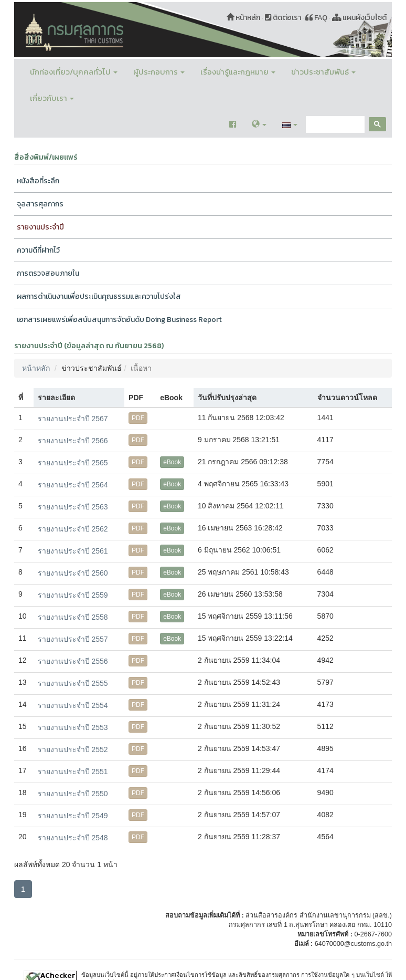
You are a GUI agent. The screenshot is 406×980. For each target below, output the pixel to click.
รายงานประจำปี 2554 (73, 705)
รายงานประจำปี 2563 (73, 507)
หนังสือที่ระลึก (38, 181)
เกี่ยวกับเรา (52, 98)
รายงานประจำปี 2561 (73, 551)
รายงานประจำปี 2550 (73, 794)
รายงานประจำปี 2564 (73, 485)
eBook (172, 462)
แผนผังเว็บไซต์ (360, 18)
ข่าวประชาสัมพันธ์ (323, 72)
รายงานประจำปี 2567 (73, 419)
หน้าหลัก (243, 18)
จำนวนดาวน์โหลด (347, 398)
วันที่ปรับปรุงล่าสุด (227, 398)
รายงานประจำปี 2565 (73, 463)
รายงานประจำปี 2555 (73, 683)
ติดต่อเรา (283, 18)
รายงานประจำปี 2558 (73, 617)
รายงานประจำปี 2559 (73, 595)
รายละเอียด (56, 398)
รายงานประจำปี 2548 (73, 838)
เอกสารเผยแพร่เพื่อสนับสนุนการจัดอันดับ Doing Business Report (119, 320)
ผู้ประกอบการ (159, 72)
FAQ (316, 18)
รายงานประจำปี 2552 (73, 749)
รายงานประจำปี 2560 (73, 573)
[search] (334, 125)
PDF (138, 418)
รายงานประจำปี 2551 (73, 772)
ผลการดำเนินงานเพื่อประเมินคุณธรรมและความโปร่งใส (99, 296)
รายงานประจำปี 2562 (73, 529)
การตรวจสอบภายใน (48, 273)
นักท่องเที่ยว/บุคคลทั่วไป (74, 72)
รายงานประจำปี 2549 (73, 816)
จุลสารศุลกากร (40, 204)
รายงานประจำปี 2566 (73, 441)
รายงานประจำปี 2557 (73, 639)
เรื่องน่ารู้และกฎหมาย (238, 72)
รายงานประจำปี (40, 227)
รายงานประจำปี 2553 (73, 727)
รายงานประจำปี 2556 (73, 661)
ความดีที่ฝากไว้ (38, 250)
